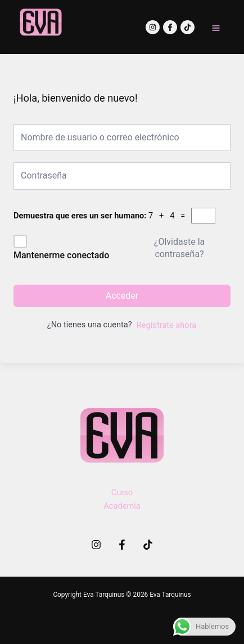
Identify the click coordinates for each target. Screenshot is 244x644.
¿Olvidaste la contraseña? (179, 248)
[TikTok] (187, 27)
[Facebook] (170, 27)
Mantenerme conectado (61, 255)
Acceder (122, 296)
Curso (122, 492)
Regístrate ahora (166, 325)
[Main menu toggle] (216, 28)
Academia (122, 506)
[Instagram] (153, 27)
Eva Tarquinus (37, 43)
